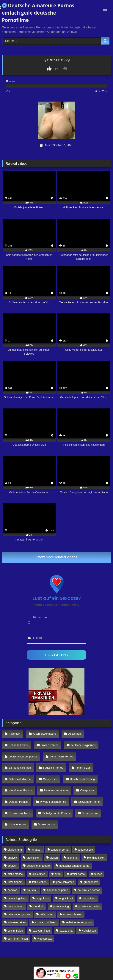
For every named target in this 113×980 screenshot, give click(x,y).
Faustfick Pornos (53, 768)
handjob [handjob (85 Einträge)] (12, 890)
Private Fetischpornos (53, 802)
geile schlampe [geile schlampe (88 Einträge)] (65, 882)
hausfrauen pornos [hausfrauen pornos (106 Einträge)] (89, 890)
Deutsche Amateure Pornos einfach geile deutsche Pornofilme (38, 13)
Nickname (40, 617)
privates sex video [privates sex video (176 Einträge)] (89, 906)
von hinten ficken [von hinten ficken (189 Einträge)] (18, 939)
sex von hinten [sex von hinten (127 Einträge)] (41, 931)
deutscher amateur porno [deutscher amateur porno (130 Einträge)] (74, 866)
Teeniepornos (90, 813)
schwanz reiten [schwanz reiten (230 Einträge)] (17, 922)
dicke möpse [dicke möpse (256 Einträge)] (15, 874)
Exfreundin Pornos (20, 768)
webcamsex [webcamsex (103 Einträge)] (45, 939)
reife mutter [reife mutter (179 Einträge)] (47, 914)
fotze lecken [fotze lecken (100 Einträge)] (39, 882)
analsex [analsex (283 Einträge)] (12, 858)
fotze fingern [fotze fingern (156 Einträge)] (15, 882)
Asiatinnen (74, 734)
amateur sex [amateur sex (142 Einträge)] (85, 850)
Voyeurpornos (47, 824)
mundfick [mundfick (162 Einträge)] (38, 906)
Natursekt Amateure (56, 790)
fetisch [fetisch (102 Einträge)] (98, 874)
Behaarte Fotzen (19, 745)
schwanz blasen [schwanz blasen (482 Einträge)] (73, 914)
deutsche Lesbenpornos (23, 757)
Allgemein (15, 734)
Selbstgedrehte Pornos (56, 813)
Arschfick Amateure (44, 734)
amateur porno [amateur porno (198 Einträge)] (60, 850)
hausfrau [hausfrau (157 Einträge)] (32, 890)
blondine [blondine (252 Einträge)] (73, 858)
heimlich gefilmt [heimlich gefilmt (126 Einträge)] (17, 898)
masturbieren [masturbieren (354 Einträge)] (15, 906)
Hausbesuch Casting (82, 779)
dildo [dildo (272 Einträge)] (58, 874)
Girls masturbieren (20, 779)
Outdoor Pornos (18, 802)
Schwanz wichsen (19, 813)
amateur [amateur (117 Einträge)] (36, 850)
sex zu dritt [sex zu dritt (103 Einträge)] (66, 931)
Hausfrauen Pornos (20, 790)
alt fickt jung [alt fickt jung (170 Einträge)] (15, 850)
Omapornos (87, 790)
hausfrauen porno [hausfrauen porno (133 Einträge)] (58, 890)
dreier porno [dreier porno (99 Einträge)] (78, 874)
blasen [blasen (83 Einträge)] (54, 858)
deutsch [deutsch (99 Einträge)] (12, 866)
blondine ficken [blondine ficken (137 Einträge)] (96, 858)
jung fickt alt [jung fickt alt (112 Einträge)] (66, 898)
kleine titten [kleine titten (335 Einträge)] (89, 898)
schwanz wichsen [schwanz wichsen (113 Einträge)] (46, 922)
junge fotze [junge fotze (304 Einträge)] (42, 898)
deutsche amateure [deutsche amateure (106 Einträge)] (38, 866)
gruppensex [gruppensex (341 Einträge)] (91, 882)
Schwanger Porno (89, 802)
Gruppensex (50, 779)
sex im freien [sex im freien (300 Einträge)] (15, 931)
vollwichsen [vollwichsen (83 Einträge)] (89, 931)
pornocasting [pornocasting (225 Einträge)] (61, 906)
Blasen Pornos (50, 745)
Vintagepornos (17, 824)
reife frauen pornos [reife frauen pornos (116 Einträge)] (19, 914)
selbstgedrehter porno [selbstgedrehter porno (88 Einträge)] (79, 922)
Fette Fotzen (83, 768)
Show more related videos (56, 557)
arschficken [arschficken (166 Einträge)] (33, 858)
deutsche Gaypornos (83, 745)
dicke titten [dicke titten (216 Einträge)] (39, 874)
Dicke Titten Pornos (61, 757)
